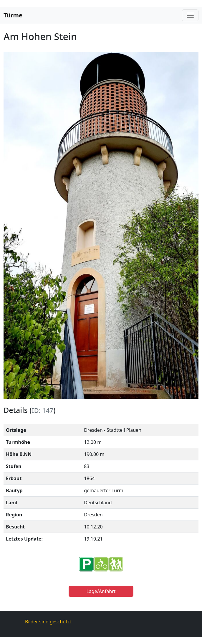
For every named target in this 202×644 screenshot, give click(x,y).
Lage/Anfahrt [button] (101, 591)
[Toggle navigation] (190, 15)
